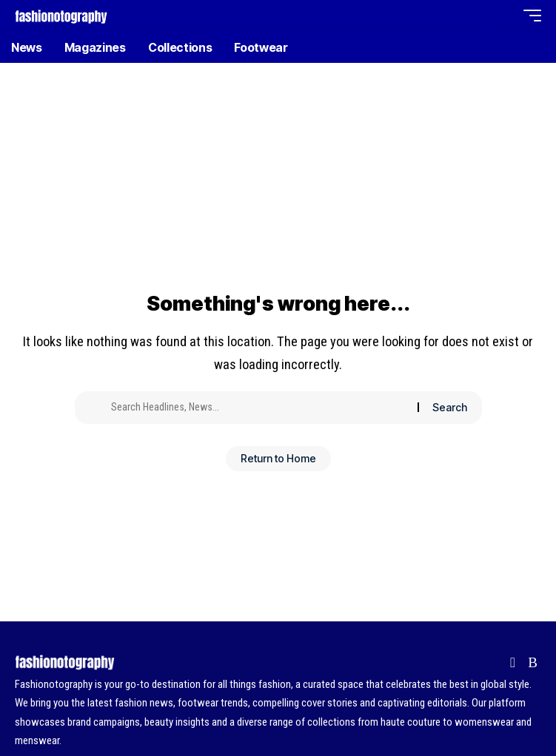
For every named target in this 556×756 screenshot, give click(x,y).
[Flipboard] (513, 663)
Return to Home (278, 458)
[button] (476, 16)
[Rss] (533, 663)
